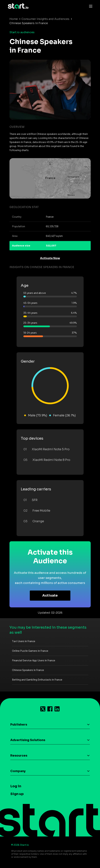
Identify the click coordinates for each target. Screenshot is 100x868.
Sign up (17, 794)
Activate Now (50, 258)
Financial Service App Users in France (34, 660)
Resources (19, 756)
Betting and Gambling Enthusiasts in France (37, 680)
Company (18, 771)
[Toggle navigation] (90, 6)
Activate (50, 595)
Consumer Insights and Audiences (45, 19)
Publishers (19, 725)
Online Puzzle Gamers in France (30, 651)
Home (14, 19)
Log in (16, 786)
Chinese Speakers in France (28, 670)
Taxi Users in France (24, 641)
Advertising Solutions (28, 740)
